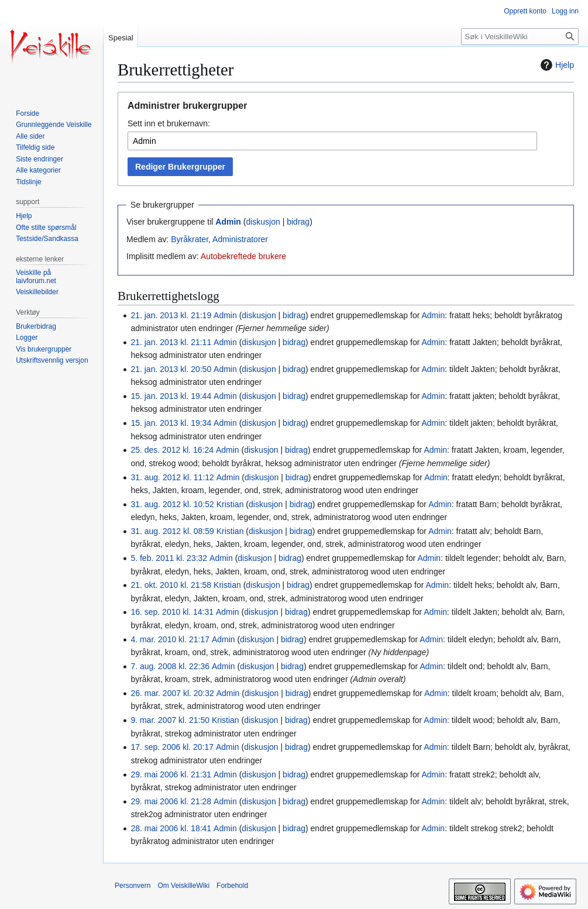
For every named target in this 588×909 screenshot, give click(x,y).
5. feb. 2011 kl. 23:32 (169, 558)
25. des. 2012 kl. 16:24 (172, 450)
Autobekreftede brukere (243, 256)
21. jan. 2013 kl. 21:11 (171, 342)
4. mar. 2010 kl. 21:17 (170, 639)
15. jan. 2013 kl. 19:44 (171, 396)
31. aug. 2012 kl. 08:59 (172, 531)
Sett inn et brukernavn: (169, 123)
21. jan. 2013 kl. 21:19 (171, 315)
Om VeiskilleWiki (183, 886)
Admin (228, 222)
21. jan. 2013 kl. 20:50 (171, 369)
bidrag (298, 222)
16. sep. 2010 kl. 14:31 (172, 612)
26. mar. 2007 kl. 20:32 (172, 693)
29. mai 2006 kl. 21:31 (171, 774)
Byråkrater (190, 239)
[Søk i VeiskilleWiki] (520, 37)
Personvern (133, 886)
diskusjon (263, 222)
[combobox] (332, 141)
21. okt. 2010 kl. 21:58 (171, 585)
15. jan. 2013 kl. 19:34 (171, 423)
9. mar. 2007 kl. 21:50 (170, 720)
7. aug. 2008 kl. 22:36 (170, 666)
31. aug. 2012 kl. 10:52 (172, 504)
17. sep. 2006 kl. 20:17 (172, 747)
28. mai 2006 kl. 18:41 (171, 828)
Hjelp (556, 65)
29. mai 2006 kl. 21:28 (171, 801)
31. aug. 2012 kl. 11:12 (172, 477)
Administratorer (240, 239)
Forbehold (232, 886)
